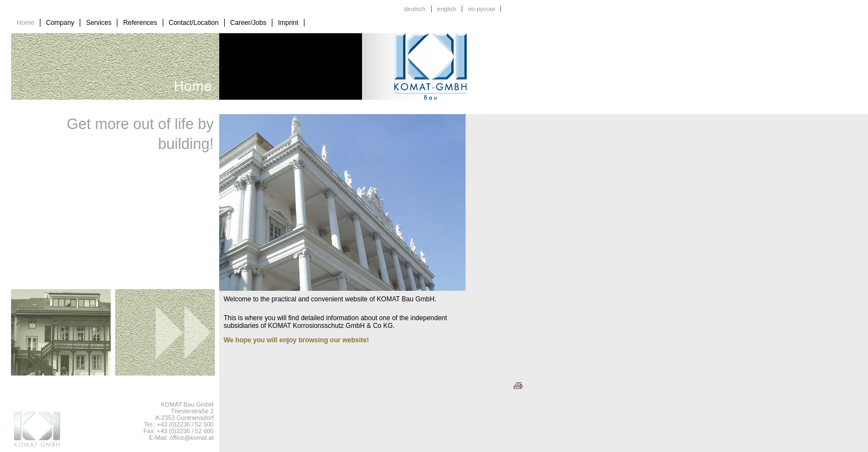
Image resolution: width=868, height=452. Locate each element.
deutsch (415, 9)
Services (99, 23)
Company (60, 23)
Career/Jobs (248, 23)
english (447, 9)
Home (25, 23)
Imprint (288, 23)
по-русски (481, 9)
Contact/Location (194, 23)
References (140, 23)
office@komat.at (192, 438)
